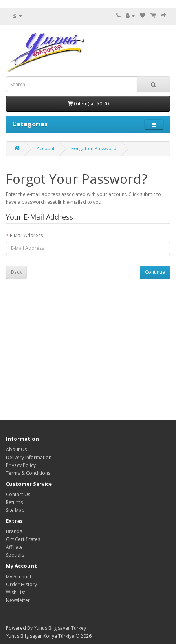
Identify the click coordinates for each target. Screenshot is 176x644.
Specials (15, 555)
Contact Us (18, 494)
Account (46, 149)
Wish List (16, 592)
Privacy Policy (21, 465)
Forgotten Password (94, 149)
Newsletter (18, 600)
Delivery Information (29, 457)
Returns (14, 502)
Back (16, 272)
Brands (14, 531)
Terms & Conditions (28, 473)
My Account (19, 577)
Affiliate (14, 547)
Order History (21, 584)
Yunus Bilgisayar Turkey (60, 628)
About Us (16, 449)
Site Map (15, 510)
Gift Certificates (23, 539)
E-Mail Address (26, 235)
